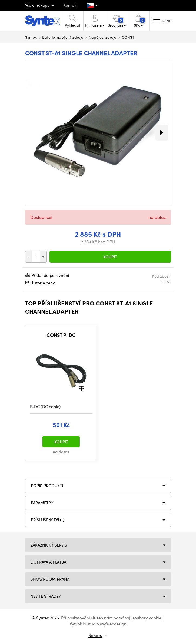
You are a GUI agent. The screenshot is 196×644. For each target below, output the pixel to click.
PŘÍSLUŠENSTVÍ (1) (47, 520)
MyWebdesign (113, 624)
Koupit (110, 257)
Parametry (42, 503)
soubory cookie (147, 618)
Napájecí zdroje (102, 37)
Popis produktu (48, 486)
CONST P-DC (61, 335)
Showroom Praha (50, 579)
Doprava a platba (48, 562)
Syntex (31, 37)
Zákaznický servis (49, 545)
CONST (128, 37)
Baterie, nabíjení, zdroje (63, 37)
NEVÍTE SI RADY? (46, 596)
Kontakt (70, 5)
